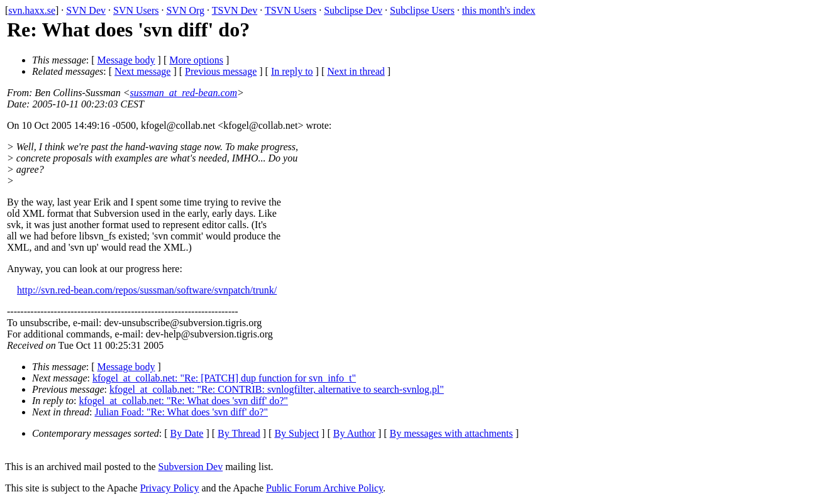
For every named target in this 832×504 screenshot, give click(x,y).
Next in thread (356, 71)
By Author (354, 433)
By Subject (297, 433)
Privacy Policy (170, 488)
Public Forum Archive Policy (324, 488)
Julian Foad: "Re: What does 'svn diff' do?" (181, 412)
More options (196, 60)
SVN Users (136, 10)
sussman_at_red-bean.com (184, 93)
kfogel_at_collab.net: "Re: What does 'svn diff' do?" (184, 401)
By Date (187, 433)
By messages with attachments (452, 433)
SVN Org (185, 10)
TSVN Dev (235, 10)
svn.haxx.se (32, 10)
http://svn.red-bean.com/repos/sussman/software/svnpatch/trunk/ (147, 290)
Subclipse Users (422, 10)
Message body (126, 60)
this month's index (499, 10)
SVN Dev (86, 10)
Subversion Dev (191, 467)
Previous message (221, 71)
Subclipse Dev (353, 10)
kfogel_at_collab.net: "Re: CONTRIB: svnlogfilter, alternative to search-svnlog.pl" (277, 389)
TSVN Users (291, 10)
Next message (142, 71)
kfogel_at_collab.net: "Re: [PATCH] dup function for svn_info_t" (224, 378)
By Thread (239, 433)
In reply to (292, 71)
